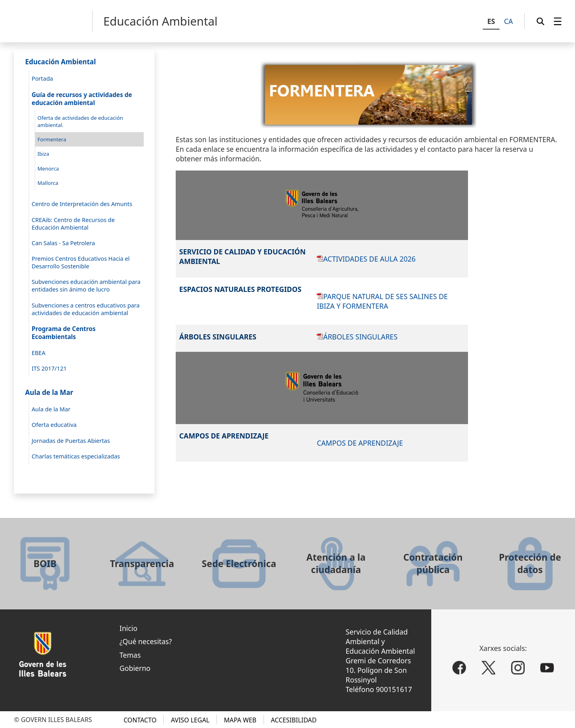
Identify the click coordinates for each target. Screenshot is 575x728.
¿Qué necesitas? (146, 641)
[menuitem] (558, 21)
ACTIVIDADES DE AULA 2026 (369, 259)
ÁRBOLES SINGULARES (360, 337)
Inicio (128, 628)
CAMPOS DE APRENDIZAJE (360, 443)
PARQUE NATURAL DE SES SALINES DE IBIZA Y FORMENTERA (382, 301)
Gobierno (135, 668)
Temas (130, 655)
